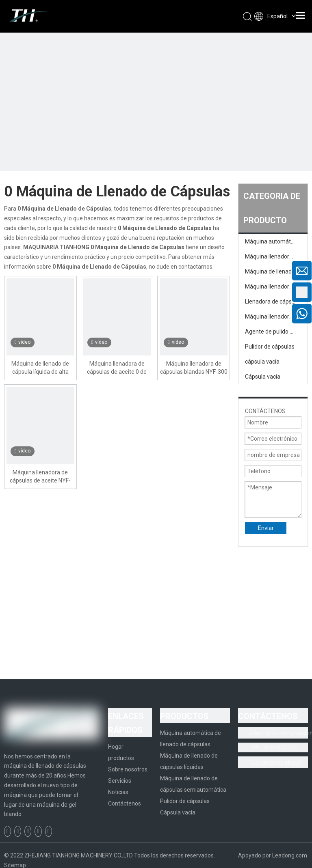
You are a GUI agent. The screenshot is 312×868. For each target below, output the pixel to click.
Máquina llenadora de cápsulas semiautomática (276, 317)
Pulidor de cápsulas (270, 347)
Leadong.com (290, 855)
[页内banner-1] (156, 156)
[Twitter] (28, 831)
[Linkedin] (18, 831)
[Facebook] (8, 831)
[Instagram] (49, 831)
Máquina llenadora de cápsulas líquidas (276, 286)
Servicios (120, 781)
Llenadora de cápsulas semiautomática (276, 302)
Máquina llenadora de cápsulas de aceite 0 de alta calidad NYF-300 (117, 368)
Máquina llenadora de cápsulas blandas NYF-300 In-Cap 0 (194, 368)
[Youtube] (38, 831)
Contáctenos (125, 803)
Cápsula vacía (263, 377)
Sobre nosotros (128, 769)
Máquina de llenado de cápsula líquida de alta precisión (40, 368)
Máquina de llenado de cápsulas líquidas (276, 271)
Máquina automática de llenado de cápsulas (276, 241)
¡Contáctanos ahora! (275, 762)
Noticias (118, 792)
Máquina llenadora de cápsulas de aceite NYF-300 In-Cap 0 (40, 477)
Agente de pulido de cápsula (276, 332)
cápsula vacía (262, 362)
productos (121, 758)
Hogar (116, 747)
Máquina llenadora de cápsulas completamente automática (276, 256)
